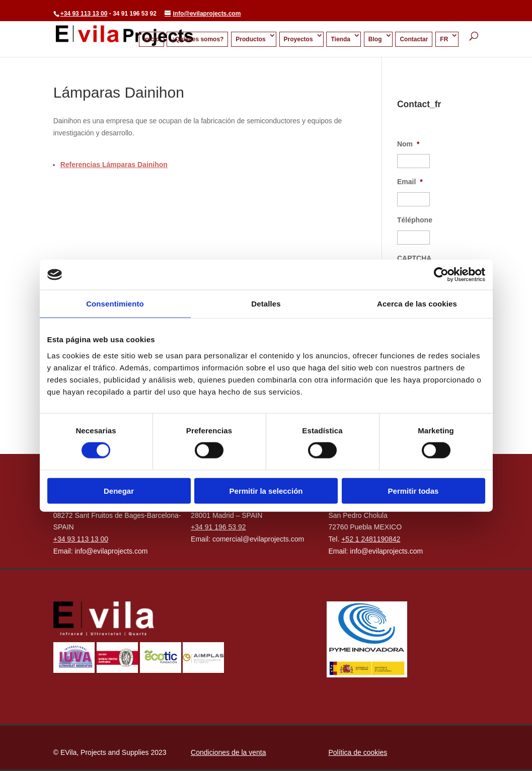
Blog (375, 39)
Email (410, 182)
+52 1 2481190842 (371, 539)
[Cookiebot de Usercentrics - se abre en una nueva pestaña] (441, 275)
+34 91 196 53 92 (218, 527)
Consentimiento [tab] (115, 304)
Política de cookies (358, 752)
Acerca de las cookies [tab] (417, 304)
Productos (250, 39)
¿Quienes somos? (197, 39)
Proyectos (298, 39)
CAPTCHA (414, 258)
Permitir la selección (266, 490)
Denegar (119, 490)
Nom (408, 144)
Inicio (151, 39)
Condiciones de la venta (228, 752)
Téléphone (415, 220)
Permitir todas (413, 490)
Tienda (340, 39)
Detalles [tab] (266, 304)
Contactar (414, 39)
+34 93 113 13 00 (84, 14)
